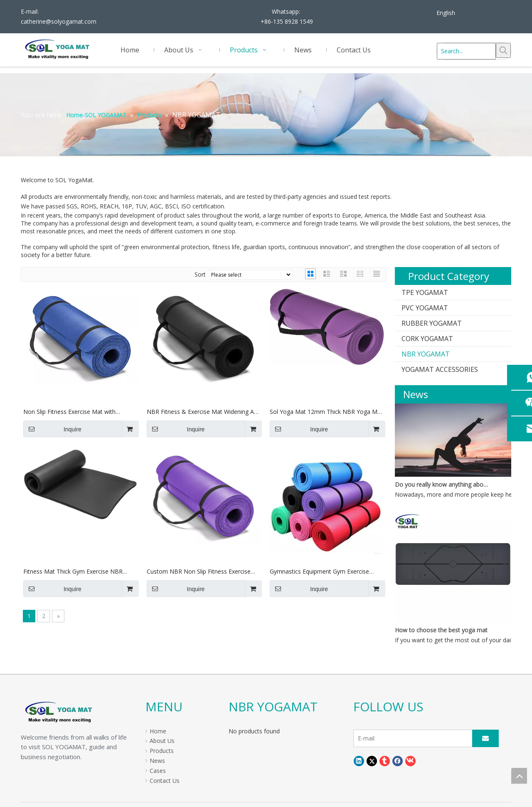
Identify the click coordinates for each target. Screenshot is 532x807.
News (157, 761)
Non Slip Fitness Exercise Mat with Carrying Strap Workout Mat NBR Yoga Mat (76, 412)
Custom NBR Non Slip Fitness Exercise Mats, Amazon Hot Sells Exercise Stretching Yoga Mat (199, 572)
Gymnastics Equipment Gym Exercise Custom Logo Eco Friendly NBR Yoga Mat (326, 572)
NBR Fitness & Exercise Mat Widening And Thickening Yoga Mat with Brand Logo (204, 412)
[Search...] (466, 51)
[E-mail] (419, 738)
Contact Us (165, 781)
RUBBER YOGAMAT (432, 323)
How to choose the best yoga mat (441, 630)
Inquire (52, 429)
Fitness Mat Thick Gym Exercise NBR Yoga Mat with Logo (73, 572)
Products (162, 751)
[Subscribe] (485, 738)
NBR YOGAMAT (426, 354)
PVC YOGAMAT (425, 308)
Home (158, 731)
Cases (158, 771)
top (519, 776)
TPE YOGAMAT (425, 292)
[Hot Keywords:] (503, 50)
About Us (162, 741)
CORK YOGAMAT (427, 339)
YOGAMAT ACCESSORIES (440, 369)
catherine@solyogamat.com (59, 21)
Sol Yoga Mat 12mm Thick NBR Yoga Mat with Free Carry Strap (326, 412)
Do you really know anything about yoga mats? (442, 484)
